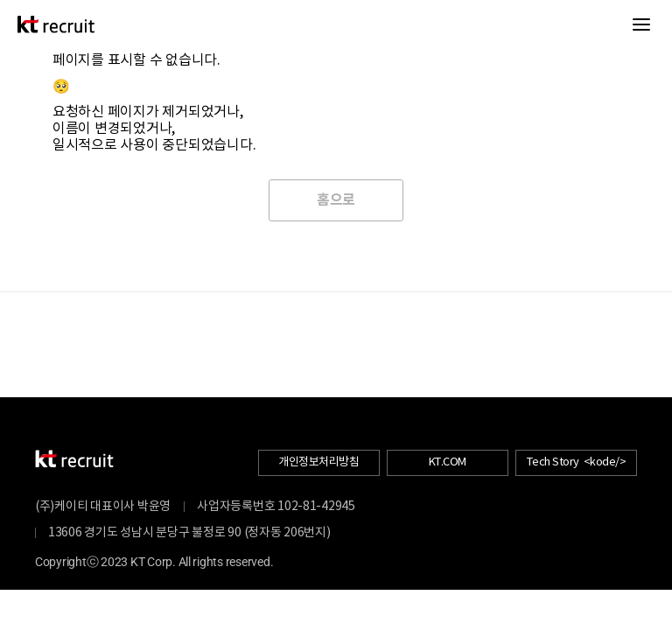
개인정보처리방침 (318, 462)
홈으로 (336, 200)
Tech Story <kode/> (577, 462)
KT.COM (448, 462)
